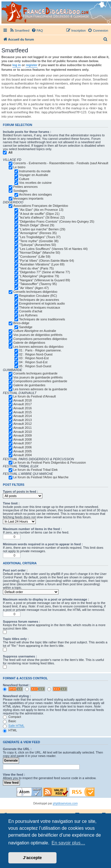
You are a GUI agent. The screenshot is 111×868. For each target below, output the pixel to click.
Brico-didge (21, 323)
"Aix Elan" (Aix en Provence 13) (41, 210)
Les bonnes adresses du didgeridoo (38, 347)
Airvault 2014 (22, 416)
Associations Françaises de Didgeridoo (41, 206)
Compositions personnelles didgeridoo (40, 339)
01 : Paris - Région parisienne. (40, 350)
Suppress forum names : (21, 622)
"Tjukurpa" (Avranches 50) (37, 245)
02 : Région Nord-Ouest (36, 354)
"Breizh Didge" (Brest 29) (37, 225)
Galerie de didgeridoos (29, 343)
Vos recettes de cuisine (35, 183)
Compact (12, 717)
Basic (10, 721)
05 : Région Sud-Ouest (35, 366)
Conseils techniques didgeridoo (35, 292)
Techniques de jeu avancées (39, 300)
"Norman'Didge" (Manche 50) (40, 253)
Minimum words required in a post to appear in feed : (43, 544)
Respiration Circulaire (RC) (38, 296)
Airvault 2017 (22, 404)
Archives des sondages (35, 194)
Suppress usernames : (20, 656)
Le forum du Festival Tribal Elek (35, 470)
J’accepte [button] (33, 858)
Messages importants (28, 198)
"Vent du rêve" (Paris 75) (36, 268)
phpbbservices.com (65, 803)
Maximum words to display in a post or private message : (46, 599)
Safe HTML (16, 726)
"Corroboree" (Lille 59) (35, 257)
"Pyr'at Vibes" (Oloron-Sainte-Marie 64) (47, 261)
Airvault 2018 (22, 400)
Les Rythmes (28, 315)
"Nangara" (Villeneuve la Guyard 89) (45, 280)
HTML (10, 730)
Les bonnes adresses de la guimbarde (40, 389)
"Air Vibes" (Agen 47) (34, 288)
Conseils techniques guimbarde (35, 373)
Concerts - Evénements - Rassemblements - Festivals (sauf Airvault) (61, 163)
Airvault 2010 (22, 432)
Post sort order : (15, 570)
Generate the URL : (17, 749)
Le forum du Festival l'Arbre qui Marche (41, 477)
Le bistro (19, 167)
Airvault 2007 (22, 443)
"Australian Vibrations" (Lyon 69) (42, 264)
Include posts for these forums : (27, 132)
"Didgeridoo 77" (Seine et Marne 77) (45, 272)
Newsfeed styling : (17, 696)
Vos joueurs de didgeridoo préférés (38, 335)
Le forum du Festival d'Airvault (35, 396)
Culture (24, 179)
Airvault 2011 (22, 428)
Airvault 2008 (22, 439)
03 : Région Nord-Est (34, 358)
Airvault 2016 (22, 408)
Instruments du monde (35, 171)
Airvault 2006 (22, 447)
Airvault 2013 (22, 420)
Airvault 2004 (22, 455)
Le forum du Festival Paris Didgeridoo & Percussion (50, 462)
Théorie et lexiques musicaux (39, 307)
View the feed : (14, 775)
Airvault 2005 (22, 451)
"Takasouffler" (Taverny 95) (38, 284)
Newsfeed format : (17, 685)
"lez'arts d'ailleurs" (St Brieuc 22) (42, 217)
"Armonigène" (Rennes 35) (38, 233)
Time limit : (11, 503)
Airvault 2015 (22, 412)
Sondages (20, 191)
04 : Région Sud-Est (33, 362)
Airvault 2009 (22, 435)
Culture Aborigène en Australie (35, 331)
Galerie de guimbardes (29, 385)
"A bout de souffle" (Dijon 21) (39, 214)
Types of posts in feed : (20, 492)
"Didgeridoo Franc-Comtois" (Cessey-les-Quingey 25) (57, 221)
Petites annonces (25, 187)
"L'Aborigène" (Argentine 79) (39, 276)
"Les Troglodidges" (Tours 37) (40, 237)
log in (17, 65)
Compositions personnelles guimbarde (40, 381)
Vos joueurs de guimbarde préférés (38, 377)
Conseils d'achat (31, 311)
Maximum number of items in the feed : (32, 529)
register (31, 65)
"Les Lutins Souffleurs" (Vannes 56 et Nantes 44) (53, 249)
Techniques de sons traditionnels (42, 319)
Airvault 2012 (22, 424)
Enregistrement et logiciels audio (42, 303)
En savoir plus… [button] (68, 843)
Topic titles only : (16, 639)
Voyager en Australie (34, 175)
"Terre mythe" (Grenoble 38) (39, 241)
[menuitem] (19, 30)
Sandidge (26, 327)
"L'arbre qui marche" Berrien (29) (42, 229)
